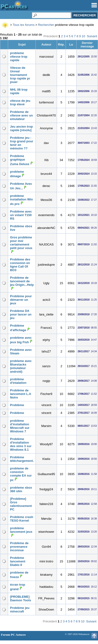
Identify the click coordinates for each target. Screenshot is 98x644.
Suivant (92, 36)
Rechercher (46, 25)
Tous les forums (24, 25)
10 (83, 36)
